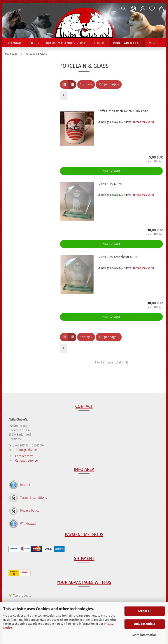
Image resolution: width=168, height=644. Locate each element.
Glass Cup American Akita (118, 257)
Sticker (33, 43)
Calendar (13, 43)
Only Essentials (144, 624)
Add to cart (111, 171)
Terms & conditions (34, 498)
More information (144, 635)
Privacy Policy (30, 511)
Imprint (25, 485)
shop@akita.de (26, 450)
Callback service (26, 461)
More (153, 43)
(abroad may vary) (143, 122)
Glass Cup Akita (110, 184)
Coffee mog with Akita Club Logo (123, 111)
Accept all (145, 611)
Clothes (100, 43)
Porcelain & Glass (128, 43)
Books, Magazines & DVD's (67, 43)
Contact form (24, 456)
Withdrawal (28, 524)
